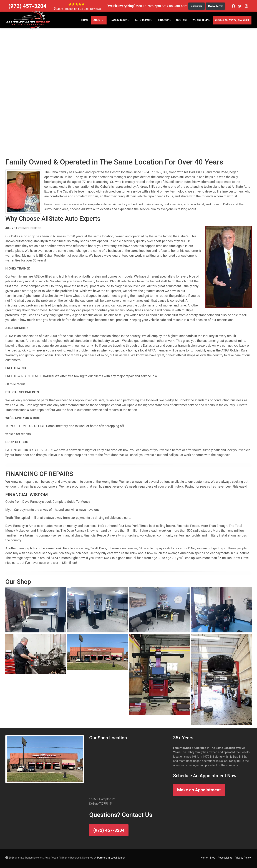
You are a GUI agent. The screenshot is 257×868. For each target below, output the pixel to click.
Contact (182, 20)
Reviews (196, 6)
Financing (165, 20)
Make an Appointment (199, 790)
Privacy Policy (243, 858)
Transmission (119, 20)
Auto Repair (144, 20)
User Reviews (89, 9)
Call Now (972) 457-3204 (232, 20)
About (99, 20)
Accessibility (225, 858)
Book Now (215, 6)
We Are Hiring (201, 20)
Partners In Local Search (111, 858)
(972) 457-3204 (109, 830)
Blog (213, 858)
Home (85, 20)
